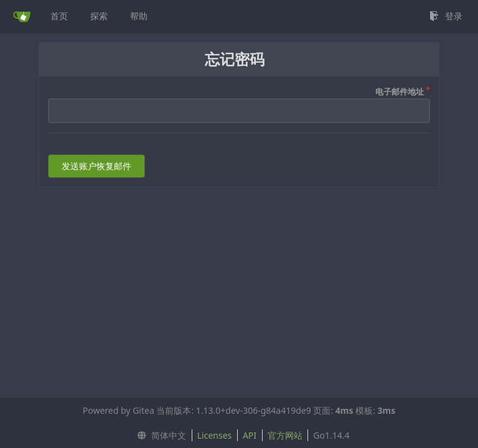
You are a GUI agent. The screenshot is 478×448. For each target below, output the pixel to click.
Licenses (215, 435)
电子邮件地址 (400, 91)
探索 (99, 16)
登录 (446, 16)
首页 (59, 16)
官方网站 (285, 435)
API (250, 435)
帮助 (139, 16)
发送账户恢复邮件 (96, 166)
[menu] (159, 436)
